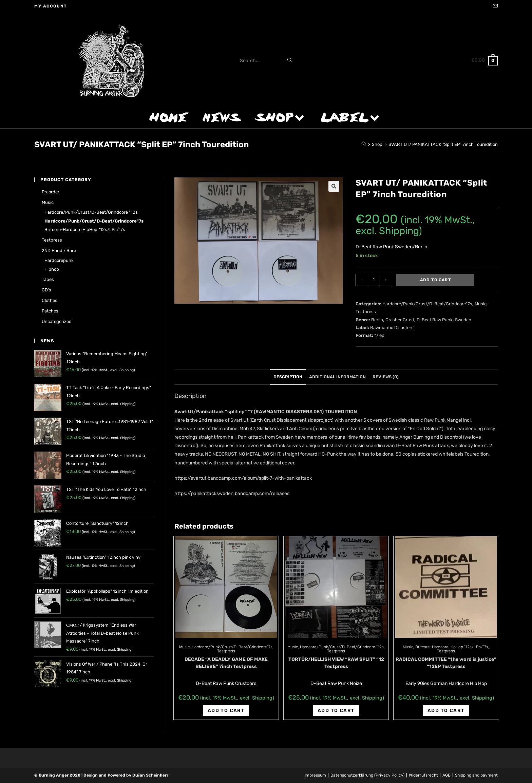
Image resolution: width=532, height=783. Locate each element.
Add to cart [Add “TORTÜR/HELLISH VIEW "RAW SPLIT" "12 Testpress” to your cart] (336, 711)
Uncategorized (57, 321)
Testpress (366, 312)
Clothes (50, 300)
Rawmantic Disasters (392, 328)
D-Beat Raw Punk (435, 320)
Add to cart (435, 280)
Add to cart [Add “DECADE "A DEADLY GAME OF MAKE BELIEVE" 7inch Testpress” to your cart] (226, 711)
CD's (46, 290)
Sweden (463, 320)
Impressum (315, 775)
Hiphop (52, 269)
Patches (50, 311)
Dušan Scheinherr (150, 775)
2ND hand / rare (59, 251)
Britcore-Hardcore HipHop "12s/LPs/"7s (452, 647)
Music (481, 304)
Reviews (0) (386, 377)
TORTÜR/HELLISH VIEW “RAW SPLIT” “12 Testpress (336, 663)
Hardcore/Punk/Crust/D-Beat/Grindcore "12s (342, 647)
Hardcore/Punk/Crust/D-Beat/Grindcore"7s (427, 304)
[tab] (288, 377)
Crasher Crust (400, 320)
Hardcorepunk (59, 260)
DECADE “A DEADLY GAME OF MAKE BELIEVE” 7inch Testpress (226, 663)
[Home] (364, 144)
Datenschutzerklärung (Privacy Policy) (367, 775)
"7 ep (379, 335)
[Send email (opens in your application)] (494, 6)
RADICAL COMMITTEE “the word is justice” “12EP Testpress (446, 663)
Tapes (48, 279)
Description (288, 377)
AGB (446, 775)
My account (51, 6)
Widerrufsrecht (423, 775)
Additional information (337, 377)
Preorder (51, 192)
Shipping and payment (476, 775)
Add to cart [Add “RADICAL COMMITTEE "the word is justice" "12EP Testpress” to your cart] (446, 711)
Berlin (377, 320)
